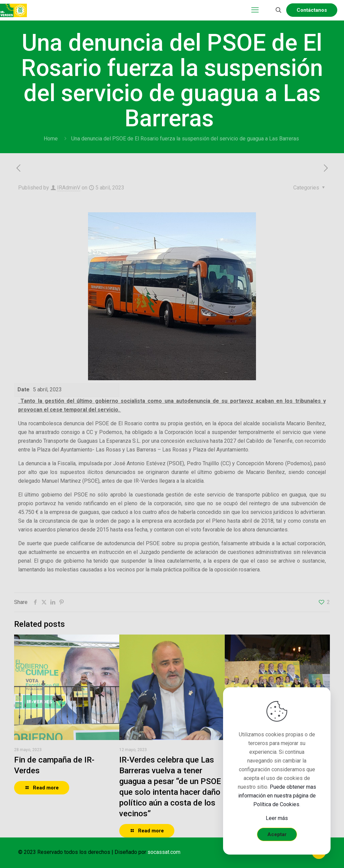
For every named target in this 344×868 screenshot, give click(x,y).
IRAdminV (69, 188)
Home (51, 139)
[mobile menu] (255, 10)
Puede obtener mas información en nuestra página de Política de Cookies (277, 796)
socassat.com (164, 852)
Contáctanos (312, 10)
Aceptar (277, 834)
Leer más (277, 818)
